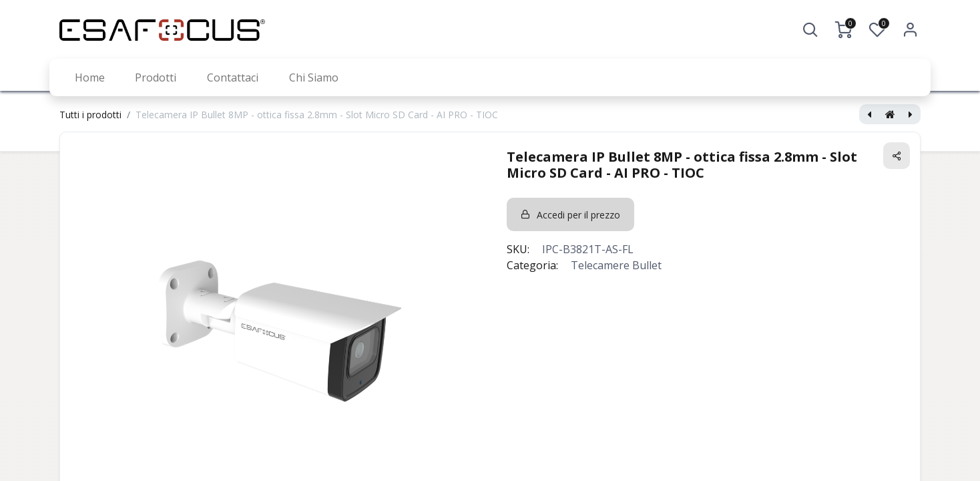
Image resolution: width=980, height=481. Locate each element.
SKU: (518, 249)
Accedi (911, 30)
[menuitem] (90, 77)
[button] (810, 30)
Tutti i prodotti (90, 115)
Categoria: (532, 265)
